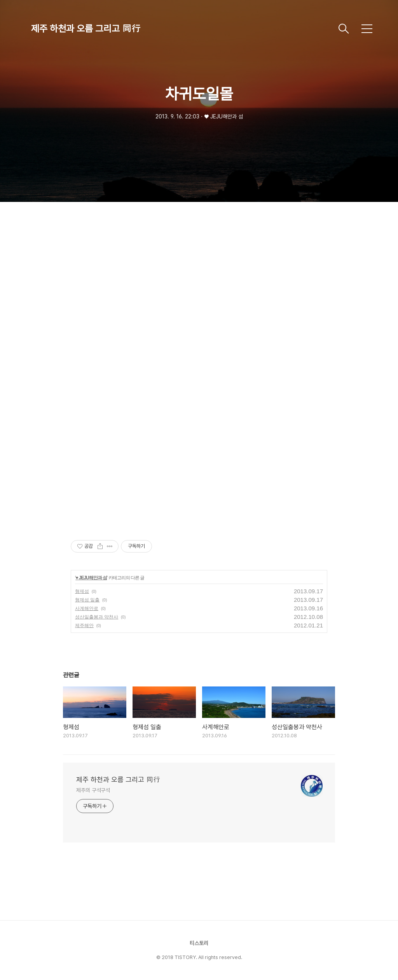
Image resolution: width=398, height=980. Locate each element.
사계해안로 (87, 608)
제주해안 (84, 626)
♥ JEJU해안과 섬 (91, 578)
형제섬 (82, 591)
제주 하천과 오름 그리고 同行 (86, 29)
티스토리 (199, 943)
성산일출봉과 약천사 (97, 617)
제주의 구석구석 (93, 790)
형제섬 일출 (87, 600)
